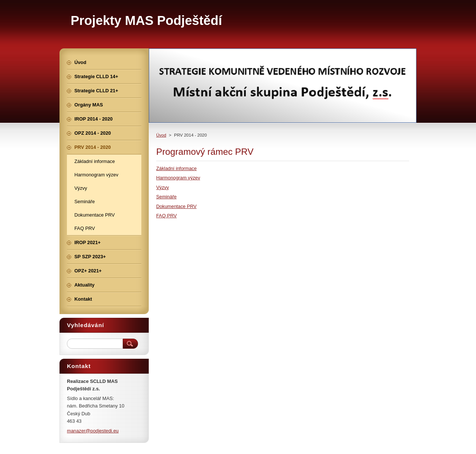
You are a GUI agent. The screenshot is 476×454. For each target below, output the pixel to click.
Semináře (166, 197)
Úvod (161, 135)
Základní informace (176, 168)
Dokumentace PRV (176, 206)
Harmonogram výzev (178, 178)
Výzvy (163, 187)
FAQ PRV (166, 216)
